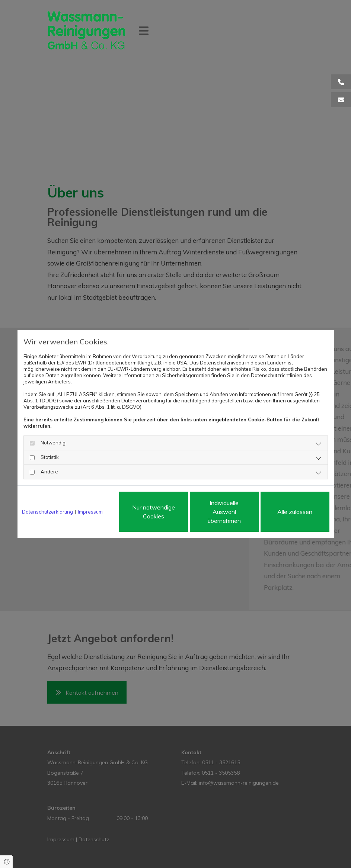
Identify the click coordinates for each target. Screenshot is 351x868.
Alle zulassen (295, 512)
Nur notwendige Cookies (154, 512)
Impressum (90, 512)
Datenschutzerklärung (47, 512)
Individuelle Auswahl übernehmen (224, 512)
